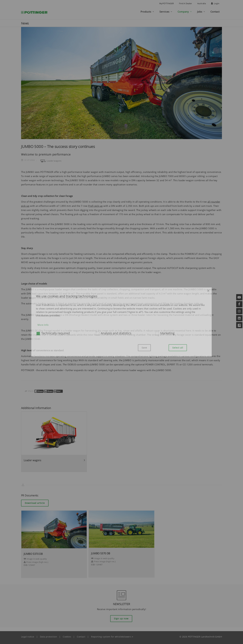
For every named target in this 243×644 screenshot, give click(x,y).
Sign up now (121, 617)
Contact (81, 635)
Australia (202, 3)
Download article (35, 502)
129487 (99, 563)
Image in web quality (35, 557)
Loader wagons (51, 159)
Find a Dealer (185, 3)
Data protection (49, 635)
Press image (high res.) (36, 561)
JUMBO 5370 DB (33, 552)
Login (215, 3)
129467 (32, 564)
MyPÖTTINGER (167, 3)
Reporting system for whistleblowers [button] (111, 635)
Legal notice (28, 635)
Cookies (67, 635)
